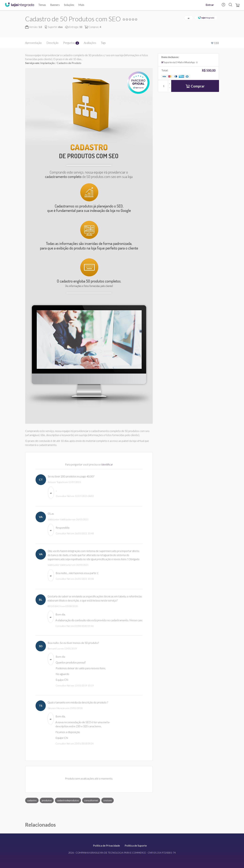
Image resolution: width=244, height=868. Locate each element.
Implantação (48, 63)
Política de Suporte (136, 845)
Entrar (210, 5)
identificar (107, 464)
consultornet (91, 800)
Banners (55, 5)
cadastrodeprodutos (68, 800)
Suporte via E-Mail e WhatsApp (181, 62)
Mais (81, 5)
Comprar (195, 87)
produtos (47, 800)
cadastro (32, 800)
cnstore (108, 800)
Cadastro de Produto (69, 63)
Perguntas (71, 43)
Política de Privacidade (106, 845)
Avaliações (90, 43)
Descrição (52, 43)
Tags (103, 43)
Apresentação (33, 43)
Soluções (69, 5)
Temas (42, 5)
